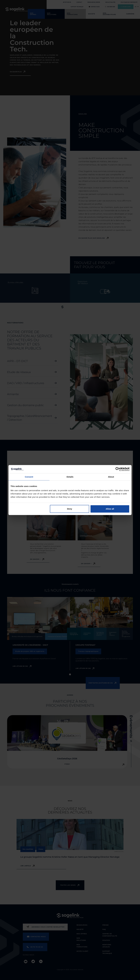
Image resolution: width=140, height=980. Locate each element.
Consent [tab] (29, 477)
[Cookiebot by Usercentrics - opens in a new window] (118, 469)
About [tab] (111, 477)
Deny (70, 509)
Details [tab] (70, 477)
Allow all (110, 509)
